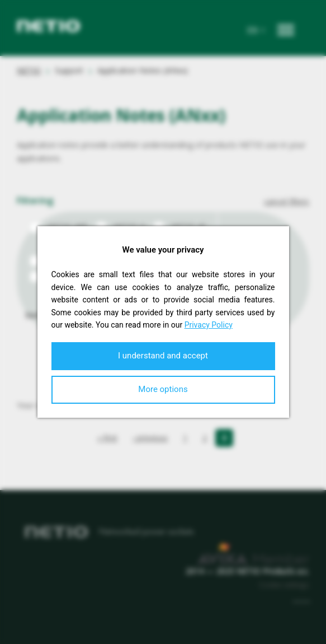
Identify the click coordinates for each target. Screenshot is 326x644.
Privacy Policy (209, 325)
